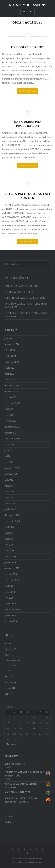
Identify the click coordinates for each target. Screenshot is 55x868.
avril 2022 (9, 415)
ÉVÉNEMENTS (13, 660)
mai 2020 (9, 486)
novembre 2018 (12, 568)
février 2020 (10, 503)
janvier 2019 (10, 562)
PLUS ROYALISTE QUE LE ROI (19, 292)
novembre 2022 (12, 391)
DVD (9, 671)
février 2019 (10, 557)
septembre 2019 (12, 521)
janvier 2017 (10, 615)
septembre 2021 (12, 439)
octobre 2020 (11, 474)
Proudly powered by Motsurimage (27, 859)
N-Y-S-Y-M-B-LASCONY (27, 5)
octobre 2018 (11, 574)
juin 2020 (9, 480)
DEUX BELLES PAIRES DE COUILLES (22, 286)
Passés (12, 666)
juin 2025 (9, 338)
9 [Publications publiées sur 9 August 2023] (21, 723)
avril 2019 (9, 545)
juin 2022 (9, 409)
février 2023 (10, 380)
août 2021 (9, 444)
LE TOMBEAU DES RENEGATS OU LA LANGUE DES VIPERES (26, 315)
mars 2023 (9, 374)
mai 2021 (9, 456)
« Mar (7, 744)
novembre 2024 (12, 344)
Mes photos (10, 682)
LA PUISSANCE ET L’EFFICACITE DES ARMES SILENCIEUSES (26, 305)
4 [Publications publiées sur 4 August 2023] (34, 717)
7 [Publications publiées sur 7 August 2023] (8, 723)
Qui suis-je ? (10, 649)
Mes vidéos (10, 688)
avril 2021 (9, 462)
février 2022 (10, 421)
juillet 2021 (10, 450)
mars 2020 (9, 497)
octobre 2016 (11, 621)
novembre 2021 (12, 427)
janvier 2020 (10, 509)
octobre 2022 (11, 397)
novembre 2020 (12, 468)
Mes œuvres (10, 676)
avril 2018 (9, 598)
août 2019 (9, 527)
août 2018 (9, 586)
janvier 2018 (10, 604)
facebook (9, 816)
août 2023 (9, 368)
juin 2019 (9, 533)
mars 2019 (9, 551)
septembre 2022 (12, 403)
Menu (29, 12)
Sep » (13, 744)
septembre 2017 (12, 610)
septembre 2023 (12, 362)
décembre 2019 (12, 515)
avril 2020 (9, 492)
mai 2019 (9, 539)
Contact (8, 694)
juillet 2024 (10, 350)
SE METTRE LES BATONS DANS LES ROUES (25, 298)
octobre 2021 (11, 433)
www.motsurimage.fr (32, 862)
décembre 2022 (12, 385)
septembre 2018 (12, 580)
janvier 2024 (10, 356)
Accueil (8, 643)
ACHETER (9, 655)
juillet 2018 (10, 592)
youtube (9, 822)
